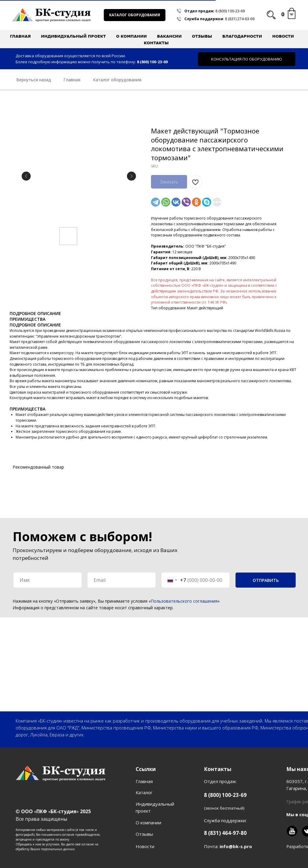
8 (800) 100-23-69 (230, 11)
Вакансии (169, 36)
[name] (48, 580)
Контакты (156, 43)
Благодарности (242, 36)
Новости (283, 36)
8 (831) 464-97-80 (225, 833)
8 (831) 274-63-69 (240, 19)
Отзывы (202, 36)
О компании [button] (131, 36)
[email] (122, 580)
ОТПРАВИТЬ (266, 580)
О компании (148, 823)
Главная (20, 36)
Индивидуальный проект (73, 36)
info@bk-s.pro (236, 846)
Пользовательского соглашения (184, 601)
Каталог (144, 792)
